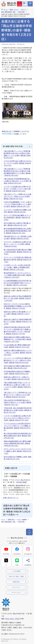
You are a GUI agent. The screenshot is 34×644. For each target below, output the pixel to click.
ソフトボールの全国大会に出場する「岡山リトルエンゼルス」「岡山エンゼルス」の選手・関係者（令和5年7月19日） (17, 418)
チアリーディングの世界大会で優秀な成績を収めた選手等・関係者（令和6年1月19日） (18, 260)
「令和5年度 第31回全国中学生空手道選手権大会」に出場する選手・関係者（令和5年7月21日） (18, 410)
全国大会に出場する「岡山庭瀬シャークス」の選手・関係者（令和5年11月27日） (17, 314)
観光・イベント (14, 10)
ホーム (6, 10)
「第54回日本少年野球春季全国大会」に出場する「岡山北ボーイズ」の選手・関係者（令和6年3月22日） (17, 181)
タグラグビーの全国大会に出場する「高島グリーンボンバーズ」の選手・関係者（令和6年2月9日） (17, 244)
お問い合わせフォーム (11, 498)
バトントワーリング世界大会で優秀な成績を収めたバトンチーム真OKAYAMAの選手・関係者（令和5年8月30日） (17, 360)
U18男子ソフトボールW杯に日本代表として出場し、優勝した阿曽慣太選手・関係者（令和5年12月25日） (17, 267)
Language (25, 5)
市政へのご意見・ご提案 (16, 577)
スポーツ (24, 10)
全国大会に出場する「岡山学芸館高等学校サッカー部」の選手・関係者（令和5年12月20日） (18, 298)
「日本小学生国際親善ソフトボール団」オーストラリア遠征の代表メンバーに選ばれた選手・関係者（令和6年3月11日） (18, 204)
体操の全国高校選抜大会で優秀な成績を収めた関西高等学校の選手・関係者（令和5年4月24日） (17, 443)
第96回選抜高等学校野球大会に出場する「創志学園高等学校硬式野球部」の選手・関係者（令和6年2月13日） (18, 231)
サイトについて (16, 593)
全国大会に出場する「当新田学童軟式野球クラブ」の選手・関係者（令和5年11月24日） (18, 322)
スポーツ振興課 (22, 520)
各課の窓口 (11, 520)
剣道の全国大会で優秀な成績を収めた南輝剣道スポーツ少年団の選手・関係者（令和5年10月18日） (18, 339)
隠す (30, 146)
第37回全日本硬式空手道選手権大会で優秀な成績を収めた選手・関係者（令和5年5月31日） (18, 436)
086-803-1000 (12, 619)
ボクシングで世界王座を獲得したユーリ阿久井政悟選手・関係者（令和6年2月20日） (17, 218)
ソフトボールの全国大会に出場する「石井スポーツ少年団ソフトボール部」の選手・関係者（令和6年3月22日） (17, 189)
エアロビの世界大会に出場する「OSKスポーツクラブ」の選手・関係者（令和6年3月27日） (18, 163)
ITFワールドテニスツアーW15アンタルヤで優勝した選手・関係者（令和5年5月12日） (18, 451)
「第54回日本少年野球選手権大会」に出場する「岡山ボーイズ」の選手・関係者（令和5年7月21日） (18, 402)
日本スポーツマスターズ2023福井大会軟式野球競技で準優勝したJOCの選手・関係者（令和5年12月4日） (17, 306)
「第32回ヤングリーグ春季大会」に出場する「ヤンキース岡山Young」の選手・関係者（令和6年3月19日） (17, 196)
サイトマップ (16, 587)
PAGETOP (29, 533)
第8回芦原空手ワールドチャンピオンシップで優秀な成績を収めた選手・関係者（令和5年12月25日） (17, 275)
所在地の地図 (21, 482)
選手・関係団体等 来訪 (8, 12)
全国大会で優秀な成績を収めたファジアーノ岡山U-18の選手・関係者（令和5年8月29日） (18, 353)
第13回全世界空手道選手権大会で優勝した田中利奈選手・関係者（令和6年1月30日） (18, 252)
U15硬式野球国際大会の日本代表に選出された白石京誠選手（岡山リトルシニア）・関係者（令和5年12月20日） (17, 283)
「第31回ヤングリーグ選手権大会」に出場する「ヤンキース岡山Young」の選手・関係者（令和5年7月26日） (17, 395)
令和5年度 (21, 12)
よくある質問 (16, 571)
